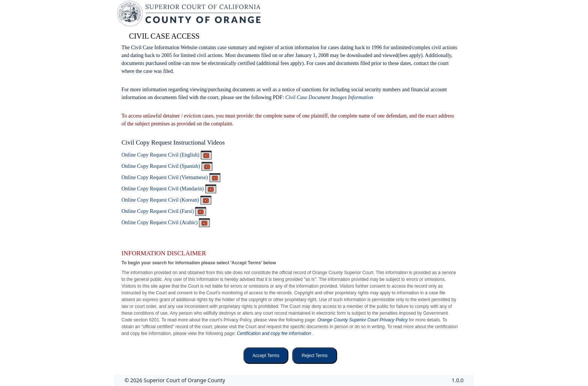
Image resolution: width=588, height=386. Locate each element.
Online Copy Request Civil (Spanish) (167, 166)
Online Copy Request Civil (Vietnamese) (171, 177)
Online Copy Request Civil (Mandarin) (169, 189)
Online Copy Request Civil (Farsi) (164, 211)
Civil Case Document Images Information (329, 97)
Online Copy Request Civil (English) (167, 155)
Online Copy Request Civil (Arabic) (166, 222)
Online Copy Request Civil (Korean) (166, 200)
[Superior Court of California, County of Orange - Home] (190, 15)
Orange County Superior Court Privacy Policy (363, 320)
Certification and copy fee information (275, 333)
